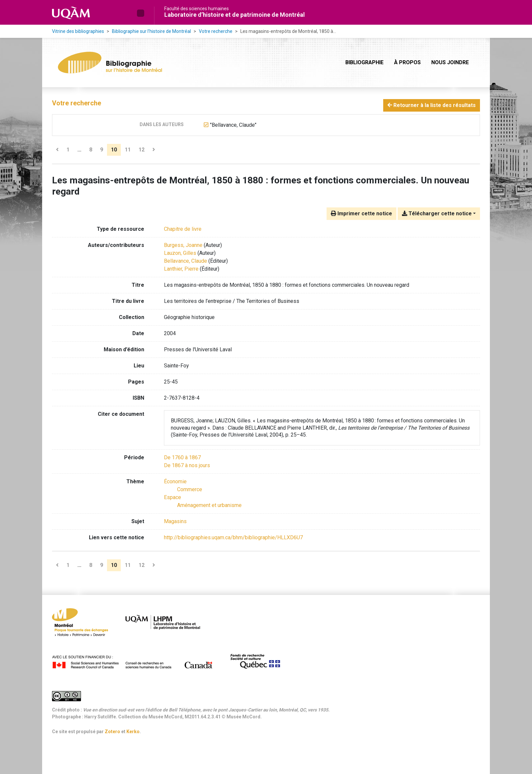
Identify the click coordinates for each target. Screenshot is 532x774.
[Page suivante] (154, 150)
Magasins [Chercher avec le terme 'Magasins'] (175, 521)
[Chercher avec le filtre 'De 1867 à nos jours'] (187, 465)
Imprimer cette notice (361, 214)
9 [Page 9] (102, 150)
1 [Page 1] (68, 150)
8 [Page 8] (91, 150)
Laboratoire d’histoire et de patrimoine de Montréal (235, 15)
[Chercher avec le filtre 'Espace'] (173, 497)
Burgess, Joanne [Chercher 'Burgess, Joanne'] (183, 245)
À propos (407, 62)
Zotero (112, 732)
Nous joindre (450, 62)
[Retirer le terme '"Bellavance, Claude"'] (233, 125)
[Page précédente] (57, 150)
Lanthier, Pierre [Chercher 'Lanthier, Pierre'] (181, 269)
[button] (141, 13)
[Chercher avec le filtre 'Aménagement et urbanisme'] (209, 505)
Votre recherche (216, 31)
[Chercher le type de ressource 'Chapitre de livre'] (183, 229)
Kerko (133, 732)
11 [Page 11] (128, 150)
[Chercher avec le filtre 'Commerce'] (190, 489)
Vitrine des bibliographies (78, 31)
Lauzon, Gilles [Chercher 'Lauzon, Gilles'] (180, 253)
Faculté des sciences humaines (197, 9)
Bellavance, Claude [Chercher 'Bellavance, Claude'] (186, 261)
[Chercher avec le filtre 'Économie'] (175, 481)
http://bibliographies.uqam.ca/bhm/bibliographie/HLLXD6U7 (233, 537)
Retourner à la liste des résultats (432, 105)
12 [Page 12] (142, 150)
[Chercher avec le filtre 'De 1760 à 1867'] (182, 457)
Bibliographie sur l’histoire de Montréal (151, 31)
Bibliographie (364, 62)
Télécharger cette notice (437, 214)
